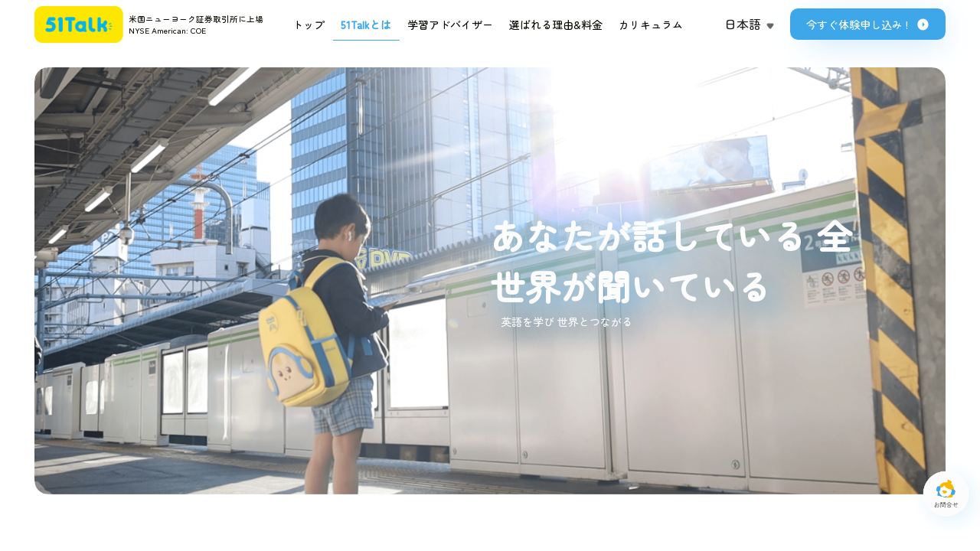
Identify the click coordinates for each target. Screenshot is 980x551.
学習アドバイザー (450, 24)
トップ (309, 24)
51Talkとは (366, 24)
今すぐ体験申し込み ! (868, 24)
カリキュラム (651, 24)
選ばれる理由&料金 (556, 24)
